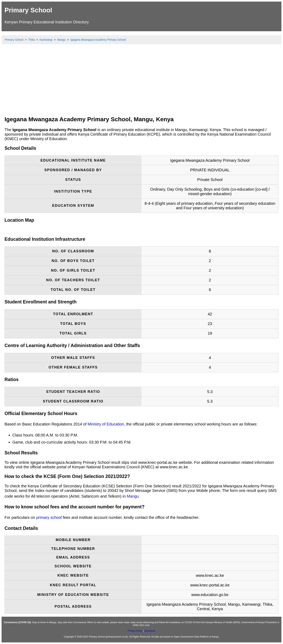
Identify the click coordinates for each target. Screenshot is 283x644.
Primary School (28, 10)
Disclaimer (150, 631)
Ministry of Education (106, 424)
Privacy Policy (135, 631)
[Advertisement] (141, 84)
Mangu (133, 496)
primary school (49, 517)
